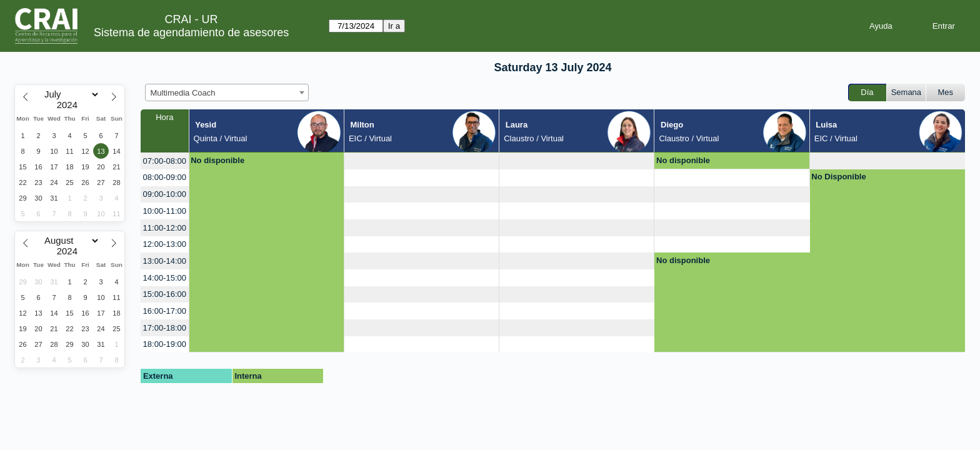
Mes (946, 92)
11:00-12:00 (165, 228)
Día (867, 92)
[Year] (70, 105)
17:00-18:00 (165, 328)
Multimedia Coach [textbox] (183, 93)
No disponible (217, 160)
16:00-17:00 (165, 311)
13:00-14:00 (165, 261)
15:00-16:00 (165, 294)
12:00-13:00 (165, 244)
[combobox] (227, 92)
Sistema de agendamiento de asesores (191, 32)
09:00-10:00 (165, 194)
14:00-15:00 (165, 278)
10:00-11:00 (165, 211)
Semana (906, 92)
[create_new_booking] (422, 161)
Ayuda (881, 26)
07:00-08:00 (165, 161)
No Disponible (838, 177)
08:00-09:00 (165, 177)
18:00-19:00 (165, 344)
